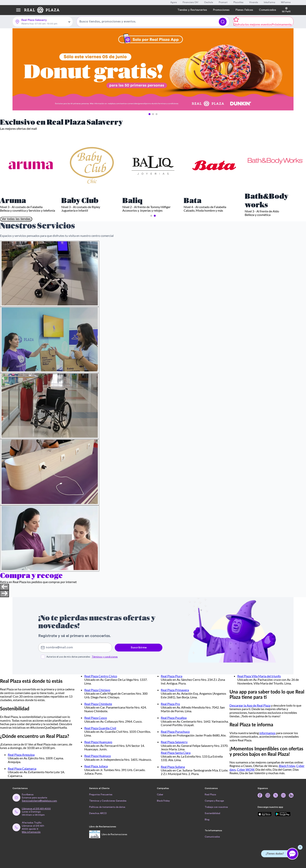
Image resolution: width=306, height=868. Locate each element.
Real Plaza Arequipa (21, 755)
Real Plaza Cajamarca (22, 768)
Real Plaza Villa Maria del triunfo (259, 676)
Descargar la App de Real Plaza (250, 705)
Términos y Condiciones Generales (108, 801)
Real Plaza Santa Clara (176, 753)
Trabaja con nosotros (216, 807)
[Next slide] (4, 594)
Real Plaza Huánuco (98, 756)
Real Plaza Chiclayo (97, 690)
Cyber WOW (246, 769)
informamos (267, 733)
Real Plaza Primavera (175, 690)
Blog (207, 820)
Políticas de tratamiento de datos (107, 807)
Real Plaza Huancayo (98, 742)
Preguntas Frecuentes (101, 795)
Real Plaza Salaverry (174, 742)
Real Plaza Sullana (173, 767)
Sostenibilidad (212, 813)
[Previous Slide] (19, 69)
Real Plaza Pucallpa (174, 718)
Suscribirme (139, 648)
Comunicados (212, 837)
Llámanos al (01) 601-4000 (36, 809)
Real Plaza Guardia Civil (100, 728)
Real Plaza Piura (172, 676)
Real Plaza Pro (170, 704)
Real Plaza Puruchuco (175, 732)
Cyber (160, 795)
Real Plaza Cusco (96, 718)
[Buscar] (223, 22)
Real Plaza (210, 795)
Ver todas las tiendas (16, 219)
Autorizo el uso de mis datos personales (82, 657)
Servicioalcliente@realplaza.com (39, 801)
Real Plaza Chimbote (98, 704)
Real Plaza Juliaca (96, 766)
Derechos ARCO (98, 813)
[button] (149, 114)
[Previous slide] (4, 587)
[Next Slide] (287, 69)
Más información (31, 832)
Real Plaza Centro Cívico (101, 676)
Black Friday (287, 766)
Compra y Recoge (214, 801)
